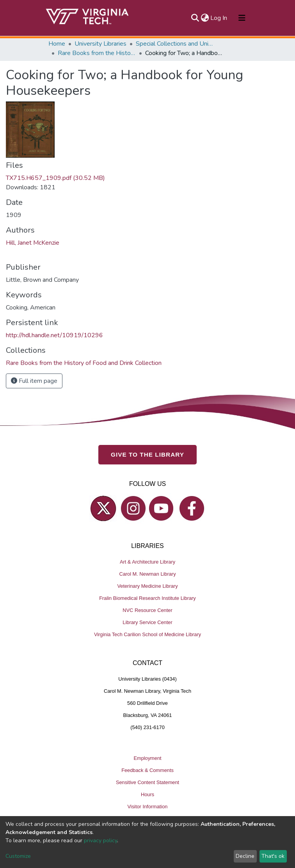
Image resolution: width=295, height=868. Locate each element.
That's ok (273, 856)
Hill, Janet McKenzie (33, 243)
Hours (147, 794)
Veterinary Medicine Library (147, 586)
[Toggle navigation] (242, 18)
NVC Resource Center (147, 610)
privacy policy (100, 840)
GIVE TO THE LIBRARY (147, 454)
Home (57, 44)
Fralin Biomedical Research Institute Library (147, 598)
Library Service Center (147, 622)
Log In (219, 18)
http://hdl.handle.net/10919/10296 (54, 335)
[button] (205, 18)
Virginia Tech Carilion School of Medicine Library (147, 634)
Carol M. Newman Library (147, 574)
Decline (245, 856)
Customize (18, 856)
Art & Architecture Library (147, 562)
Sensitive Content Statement (147, 782)
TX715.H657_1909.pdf (55, 178)
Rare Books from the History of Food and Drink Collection (97, 53)
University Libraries (100, 44)
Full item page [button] (34, 381)
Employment (147, 758)
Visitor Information (148, 807)
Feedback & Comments (147, 770)
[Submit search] (195, 18)
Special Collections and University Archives (175, 44)
